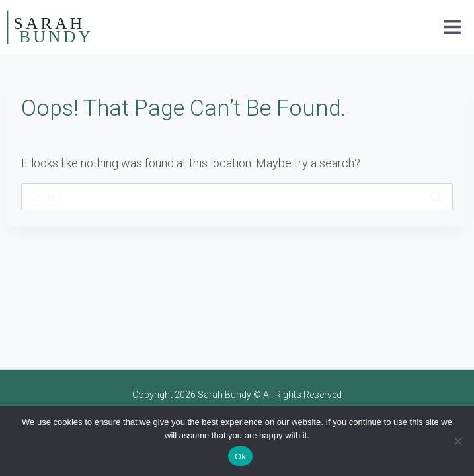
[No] (457, 441)
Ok (240, 456)
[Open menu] (452, 27)
